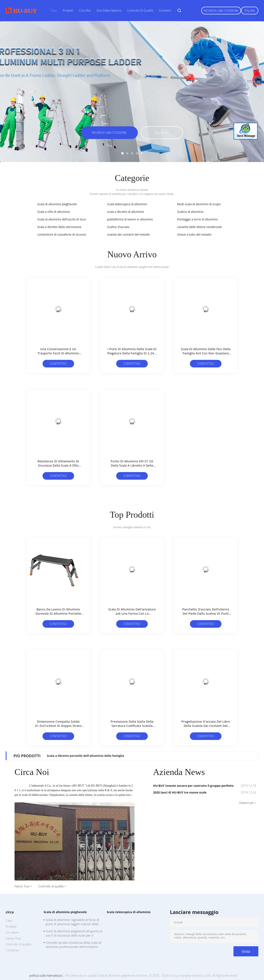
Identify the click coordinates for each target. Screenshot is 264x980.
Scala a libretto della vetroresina (59, 227)
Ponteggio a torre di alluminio (197, 219)
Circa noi (85, 10)
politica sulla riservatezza (46, 975)
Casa (54, 10)
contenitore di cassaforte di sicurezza (63, 234)
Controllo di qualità (140, 10)
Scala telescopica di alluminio (127, 204)
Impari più (162, 133)
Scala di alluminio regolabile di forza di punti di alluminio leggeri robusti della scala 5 (72, 922)
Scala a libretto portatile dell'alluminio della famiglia (85, 756)
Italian (250, 11)
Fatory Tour (13, 938)
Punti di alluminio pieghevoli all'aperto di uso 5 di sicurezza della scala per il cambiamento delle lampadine (74, 934)
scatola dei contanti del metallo (129, 234)
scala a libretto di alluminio (126, 212)
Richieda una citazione (221, 11)
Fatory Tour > (23, 886)
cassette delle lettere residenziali (199, 227)
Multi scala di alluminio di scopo (199, 204)
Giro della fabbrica (109, 10)
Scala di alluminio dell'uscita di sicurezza (65, 219)
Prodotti (68, 10)
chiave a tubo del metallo (194, 234)
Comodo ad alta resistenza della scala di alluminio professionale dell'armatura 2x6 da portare (73, 945)
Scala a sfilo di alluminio (54, 212)
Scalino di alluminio (190, 212)
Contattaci (58, 364)
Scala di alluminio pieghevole (57, 204)
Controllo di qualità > (52, 886)
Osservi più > (248, 803)
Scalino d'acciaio (118, 227)
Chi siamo (12, 932)
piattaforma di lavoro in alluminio (130, 219)
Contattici (165, 10)
